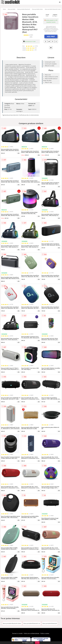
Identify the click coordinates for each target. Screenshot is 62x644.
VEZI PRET (51, 36)
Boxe (5, 9)
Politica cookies (45, 633)
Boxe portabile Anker (37, 9)
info (19, 153)
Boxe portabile (12, 9)
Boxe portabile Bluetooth (24, 9)
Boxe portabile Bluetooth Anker (53, 9)
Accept (37, 643)
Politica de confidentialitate (32, 633)
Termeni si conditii (17, 633)
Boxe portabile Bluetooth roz (32, 623)
